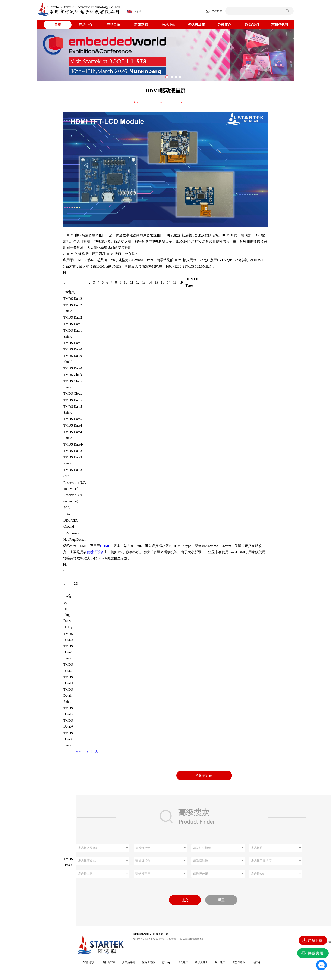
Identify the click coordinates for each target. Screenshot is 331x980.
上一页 (158, 102)
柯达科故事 (196, 25)
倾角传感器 (148, 962)
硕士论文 (220, 962)
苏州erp (166, 962)
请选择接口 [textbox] (258, 848)
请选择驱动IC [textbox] (87, 861)
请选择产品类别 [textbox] (88, 848)
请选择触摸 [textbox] (201, 861)
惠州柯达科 (280, 25)
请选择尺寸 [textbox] (143, 848)
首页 (58, 25)
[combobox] (103, 848)
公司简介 (224, 25)
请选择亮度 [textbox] (143, 874)
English (134, 11)
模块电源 (183, 962)
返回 (136, 102)
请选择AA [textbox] (257, 874)
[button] (167, 77)
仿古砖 (256, 962)
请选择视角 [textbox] (143, 861)
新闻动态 (141, 25)
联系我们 (252, 25)
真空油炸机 (129, 962)
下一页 (180, 102)
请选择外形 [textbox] (201, 874)
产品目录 (113, 25)
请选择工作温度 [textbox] (261, 861)
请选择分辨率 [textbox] (202, 848)
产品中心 (85, 25)
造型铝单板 (239, 962)
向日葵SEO (109, 962)
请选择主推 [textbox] (85, 874)
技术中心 (169, 25)
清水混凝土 (201, 962)
